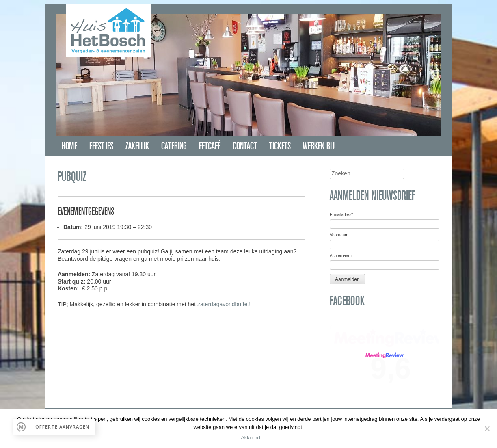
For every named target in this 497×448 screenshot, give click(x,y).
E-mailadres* (341, 215)
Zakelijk (137, 146)
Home (69, 146)
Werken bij (319, 146)
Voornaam (339, 235)
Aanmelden (347, 279)
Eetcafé (210, 146)
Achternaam (341, 256)
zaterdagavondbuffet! (224, 304)
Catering (174, 146)
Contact (245, 146)
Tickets (280, 146)
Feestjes (101, 146)
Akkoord (251, 438)
